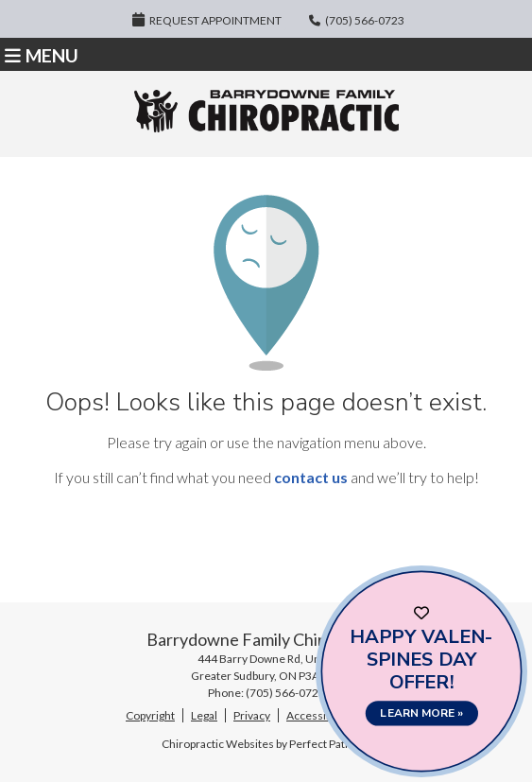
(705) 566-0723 (365, 20)
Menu (42, 55)
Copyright (150, 715)
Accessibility (318, 715)
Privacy (252, 715)
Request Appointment (207, 20)
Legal (204, 715)
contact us (311, 477)
